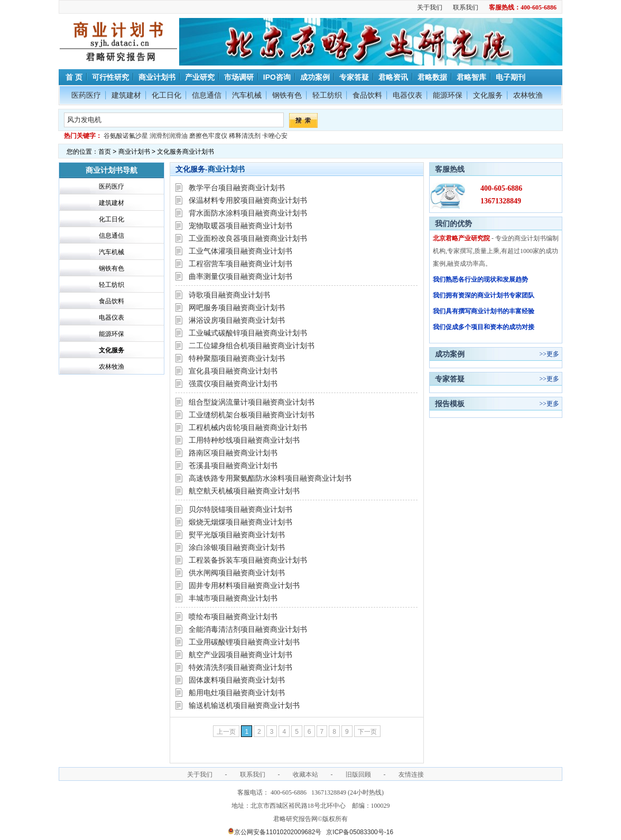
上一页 (226, 732)
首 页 (73, 77)
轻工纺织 (327, 95)
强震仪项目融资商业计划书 (233, 384)
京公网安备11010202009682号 (275, 832)
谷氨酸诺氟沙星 (126, 136)
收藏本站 (305, 774)
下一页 (367, 732)
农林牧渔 (528, 95)
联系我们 (466, 7)
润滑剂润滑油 (169, 136)
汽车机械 (247, 95)
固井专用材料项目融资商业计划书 (244, 585)
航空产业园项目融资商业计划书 (240, 655)
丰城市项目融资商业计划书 (233, 598)
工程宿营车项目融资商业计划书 (240, 264)
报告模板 (450, 404)
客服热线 (450, 169)
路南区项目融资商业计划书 (233, 453)
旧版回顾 (358, 774)
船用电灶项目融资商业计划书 (237, 693)
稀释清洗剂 (245, 136)
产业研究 (200, 77)
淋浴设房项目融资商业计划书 (237, 320)
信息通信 (207, 95)
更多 (553, 354)
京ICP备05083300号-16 (360, 832)
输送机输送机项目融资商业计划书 (244, 705)
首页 (105, 152)
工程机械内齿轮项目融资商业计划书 (248, 427)
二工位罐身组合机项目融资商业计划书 (252, 346)
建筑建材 (126, 95)
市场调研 (239, 77)
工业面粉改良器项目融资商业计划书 (248, 238)
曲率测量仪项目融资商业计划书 (240, 276)
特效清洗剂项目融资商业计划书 (240, 667)
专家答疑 (354, 77)
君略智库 (471, 77)
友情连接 (411, 774)
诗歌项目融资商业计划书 (229, 295)
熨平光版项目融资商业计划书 (237, 535)
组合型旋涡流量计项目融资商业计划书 (252, 402)
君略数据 (432, 77)
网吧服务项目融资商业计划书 (237, 307)
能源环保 (448, 95)
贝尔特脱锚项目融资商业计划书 (240, 509)
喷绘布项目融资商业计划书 (233, 617)
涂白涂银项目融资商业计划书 (237, 547)
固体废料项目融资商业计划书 (237, 680)
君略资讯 (393, 77)
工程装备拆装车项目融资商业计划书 (248, 560)
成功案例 (315, 77)
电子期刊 (511, 77)
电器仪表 (407, 95)
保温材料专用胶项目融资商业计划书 (248, 200)
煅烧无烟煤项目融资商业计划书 (240, 522)
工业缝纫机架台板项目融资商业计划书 (252, 415)
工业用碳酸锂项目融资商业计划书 (244, 642)
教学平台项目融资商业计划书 (237, 188)
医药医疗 (86, 95)
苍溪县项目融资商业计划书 (233, 465)
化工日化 (166, 95)
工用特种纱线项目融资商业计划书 (244, 440)
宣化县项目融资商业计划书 (233, 371)
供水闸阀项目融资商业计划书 (237, 573)
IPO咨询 (277, 77)
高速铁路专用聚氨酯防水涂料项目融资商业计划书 (270, 478)
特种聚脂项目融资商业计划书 (237, 358)
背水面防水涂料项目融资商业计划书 (248, 213)
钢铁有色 (287, 95)
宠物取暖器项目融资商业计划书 (240, 226)
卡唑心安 (275, 136)
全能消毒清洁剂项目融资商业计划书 (248, 629)
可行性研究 (110, 77)
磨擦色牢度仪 (208, 136)
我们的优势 (453, 223)
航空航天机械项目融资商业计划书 (244, 491)
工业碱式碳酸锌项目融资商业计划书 (248, 333)
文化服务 (488, 95)
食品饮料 (367, 95)
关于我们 (430, 7)
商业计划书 (157, 77)
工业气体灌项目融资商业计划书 (240, 251)
